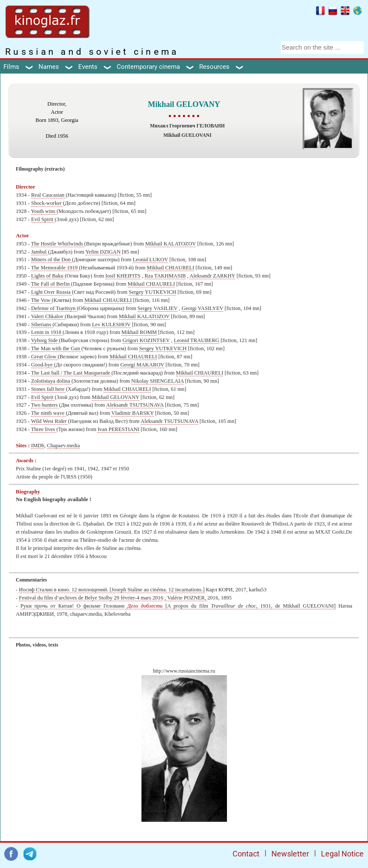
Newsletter (290, 854)
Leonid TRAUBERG (197, 340)
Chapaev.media (63, 446)
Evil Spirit (43, 219)
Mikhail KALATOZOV (171, 244)
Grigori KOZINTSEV (146, 340)
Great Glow (44, 357)
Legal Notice (342, 854)
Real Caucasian (49, 195)
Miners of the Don (52, 260)
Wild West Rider (49, 421)
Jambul (40, 252)
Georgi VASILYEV (203, 308)
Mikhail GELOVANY (116, 397)
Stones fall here (49, 389)
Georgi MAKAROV (142, 365)
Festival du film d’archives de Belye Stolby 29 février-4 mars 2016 (91, 598)
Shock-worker (47, 203)
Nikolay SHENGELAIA (158, 381)
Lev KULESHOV (111, 325)
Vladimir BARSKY (132, 413)
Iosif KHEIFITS (123, 276)
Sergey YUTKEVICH (152, 292)
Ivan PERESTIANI (118, 429)
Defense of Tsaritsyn (54, 308)
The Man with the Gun (56, 348)
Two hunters (45, 405)
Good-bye (43, 365)
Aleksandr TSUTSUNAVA (135, 405)
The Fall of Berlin (51, 284)
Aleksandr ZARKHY (212, 276)
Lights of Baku (48, 276)
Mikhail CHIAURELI (171, 268)
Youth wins (44, 211)
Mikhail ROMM (139, 332)
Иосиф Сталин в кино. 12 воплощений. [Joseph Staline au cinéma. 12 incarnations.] (112, 590)
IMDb (38, 446)
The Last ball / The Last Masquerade (71, 373)
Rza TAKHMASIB (165, 276)
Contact (246, 854)
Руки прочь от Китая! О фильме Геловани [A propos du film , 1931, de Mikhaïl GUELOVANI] (178, 606)
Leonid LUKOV (150, 260)
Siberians (42, 325)
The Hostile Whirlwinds (57, 244)
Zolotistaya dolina (51, 381)
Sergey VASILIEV (158, 308)
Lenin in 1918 (47, 332)
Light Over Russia (52, 292)
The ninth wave (48, 413)
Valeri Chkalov (48, 316)
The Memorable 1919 (55, 268)
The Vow (41, 300)
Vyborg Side (45, 340)
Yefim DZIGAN (103, 252)
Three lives (43, 429)
